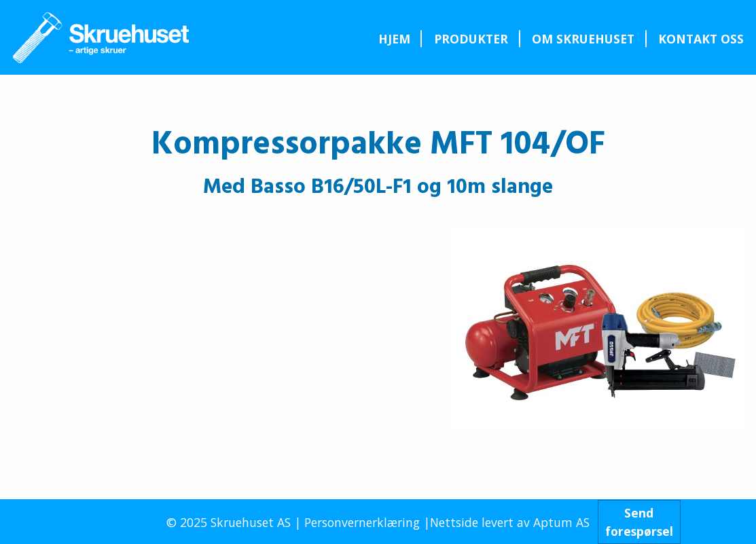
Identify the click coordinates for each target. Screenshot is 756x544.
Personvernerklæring (362, 522)
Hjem (394, 39)
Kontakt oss (701, 39)
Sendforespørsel (639, 522)
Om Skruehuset (583, 39)
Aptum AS (561, 522)
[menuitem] (394, 39)
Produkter (471, 39)
